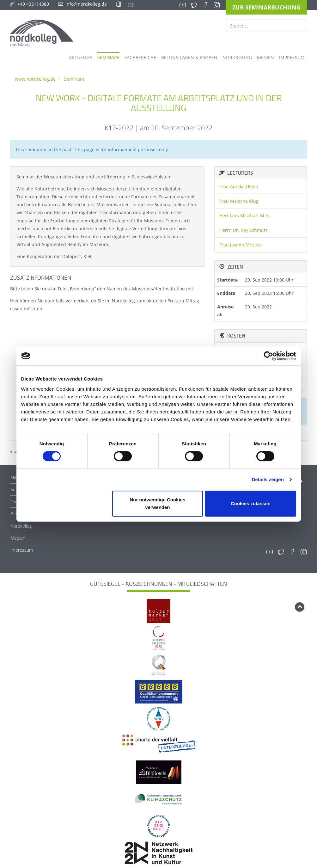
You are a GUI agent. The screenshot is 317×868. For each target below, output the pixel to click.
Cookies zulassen (251, 503)
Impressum (22, 550)
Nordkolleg (21, 526)
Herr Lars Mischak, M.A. (244, 216)
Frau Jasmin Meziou (240, 245)
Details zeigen (268, 479)
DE (131, 5)
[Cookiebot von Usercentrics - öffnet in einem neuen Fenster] (268, 356)
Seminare (74, 79)
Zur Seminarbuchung (266, 7)
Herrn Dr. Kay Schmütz (244, 230)
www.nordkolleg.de (35, 79)
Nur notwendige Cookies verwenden (157, 503)
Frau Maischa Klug (239, 201)
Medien (18, 538)
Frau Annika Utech (239, 186)
